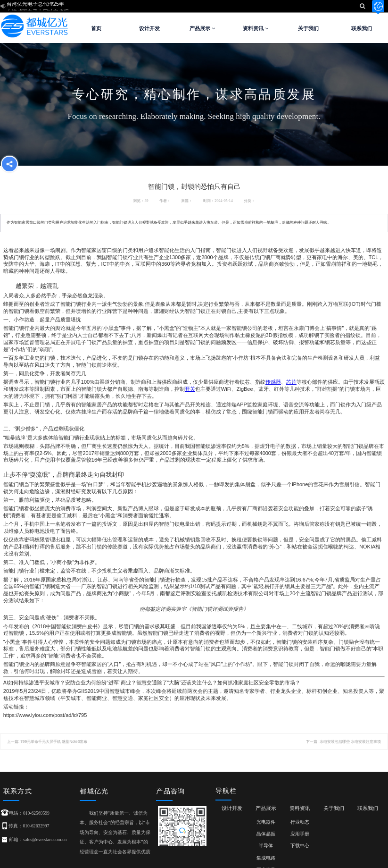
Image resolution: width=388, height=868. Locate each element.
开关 (190, 389)
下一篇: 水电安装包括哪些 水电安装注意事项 (343, 742)
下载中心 (300, 846)
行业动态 (300, 822)
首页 (96, 28)
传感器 (273, 382)
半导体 (266, 846)
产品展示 (202, 29)
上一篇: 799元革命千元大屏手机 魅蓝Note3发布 (47, 742)
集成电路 (266, 858)
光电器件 (266, 822)
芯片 (291, 382)
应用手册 (300, 834)
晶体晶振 (266, 834)
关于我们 (308, 28)
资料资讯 (256, 29)
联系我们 (362, 28)
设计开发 (149, 28)
